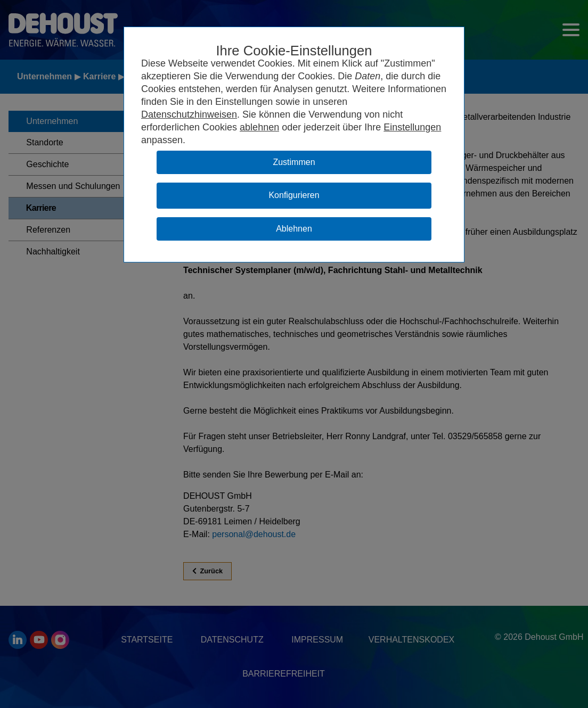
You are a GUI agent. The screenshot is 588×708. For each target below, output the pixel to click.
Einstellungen (412, 127)
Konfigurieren (294, 195)
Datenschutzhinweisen (189, 114)
